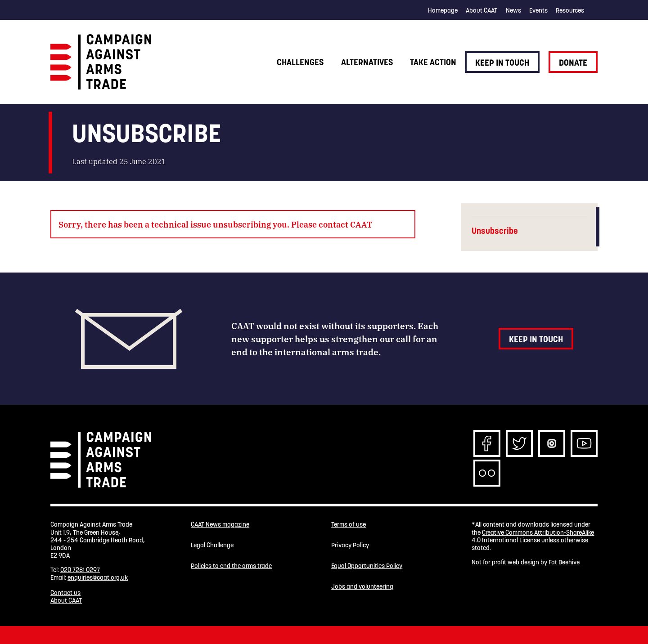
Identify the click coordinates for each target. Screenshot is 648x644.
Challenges (300, 62)
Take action (433, 62)
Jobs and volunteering (362, 587)
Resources (570, 10)
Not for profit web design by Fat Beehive (526, 562)
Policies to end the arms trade (231, 566)
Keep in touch (502, 63)
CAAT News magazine (220, 525)
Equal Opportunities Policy (367, 566)
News (513, 10)
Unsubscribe (495, 231)
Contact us (65, 593)
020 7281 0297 (80, 570)
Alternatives (367, 62)
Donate (573, 63)
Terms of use (349, 525)
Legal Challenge (212, 545)
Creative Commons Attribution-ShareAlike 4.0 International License (533, 536)
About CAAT (481, 10)
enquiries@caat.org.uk (98, 577)
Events (538, 10)
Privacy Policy (350, 545)
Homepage (443, 10)
